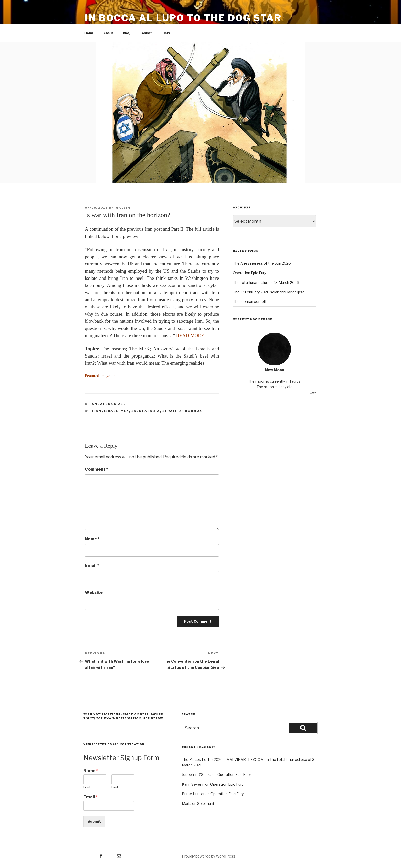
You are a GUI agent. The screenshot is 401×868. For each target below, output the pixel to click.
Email (92, 566)
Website (94, 592)
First (87, 787)
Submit (94, 821)
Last (115, 787)
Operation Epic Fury (250, 273)
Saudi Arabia (146, 411)
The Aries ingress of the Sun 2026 (262, 263)
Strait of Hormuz (182, 411)
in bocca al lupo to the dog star (183, 18)
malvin (123, 208)
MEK (125, 411)
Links (166, 33)
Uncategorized (109, 404)
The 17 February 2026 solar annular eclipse (269, 292)
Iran (97, 411)
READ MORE (190, 335)
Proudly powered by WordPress (209, 856)
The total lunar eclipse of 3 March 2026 (266, 282)
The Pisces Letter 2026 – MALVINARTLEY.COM (223, 759)
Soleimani (205, 803)
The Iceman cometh (250, 301)
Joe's (313, 393)
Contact (145, 33)
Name (92, 539)
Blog (126, 33)
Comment (97, 469)
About (108, 33)
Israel (111, 411)
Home (89, 33)
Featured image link (101, 376)
